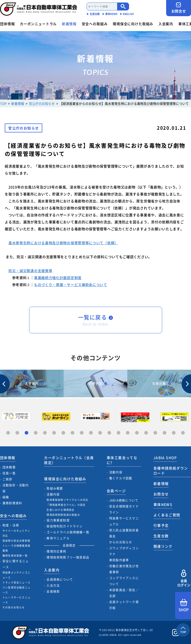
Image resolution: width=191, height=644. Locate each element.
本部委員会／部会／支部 (124, 593)
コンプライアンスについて (124, 581)
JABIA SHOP (165, 458)
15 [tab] (137, 433)
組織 (6, 497)
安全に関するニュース (16, 564)
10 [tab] (91, 433)
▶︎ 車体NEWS (110, 14)
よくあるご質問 (167, 515)
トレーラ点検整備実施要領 (16, 548)
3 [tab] (26, 433)
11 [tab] (100, 433)
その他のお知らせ (14, 607)
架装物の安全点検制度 (16, 541)
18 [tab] (165, 433)
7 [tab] (63, 433)
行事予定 (161, 525)
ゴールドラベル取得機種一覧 (68, 532)
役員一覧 (9, 473)
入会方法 (53, 585)
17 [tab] (155, 433)
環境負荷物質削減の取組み (63, 515)
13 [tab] (119, 433)
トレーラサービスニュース (16, 600)
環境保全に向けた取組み (133, 24)
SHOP (184, 606)
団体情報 (7, 24)
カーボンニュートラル (38, 24)
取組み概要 (55, 488)
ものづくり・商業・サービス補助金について (71, 285)
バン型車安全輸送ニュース (16, 590)
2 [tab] (17, 433)
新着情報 (69, 24)
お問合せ (179, 8)
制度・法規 (11, 525)
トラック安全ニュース (16, 582)
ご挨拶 (7, 479)
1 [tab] (8, 433)
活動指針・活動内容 (16, 488)
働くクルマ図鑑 (121, 478)
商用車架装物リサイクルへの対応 (67, 500)
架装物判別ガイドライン (65, 526)
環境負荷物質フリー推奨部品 (68, 557)
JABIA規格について (124, 500)
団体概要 (9, 467)
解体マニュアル (58, 538)
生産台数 (161, 536)
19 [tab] (174, 433)
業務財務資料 (12, 503)
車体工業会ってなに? (122, 460)
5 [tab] (45, 433)
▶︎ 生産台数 (93, 14)
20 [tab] (183, 433)
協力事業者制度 (58, 520)
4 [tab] (36, 433)
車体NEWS (163, 504)
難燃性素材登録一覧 (15, 556)
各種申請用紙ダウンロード (171, 470)
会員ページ (116, 491)
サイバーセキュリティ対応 (16, 533)
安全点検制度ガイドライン (124, 509)
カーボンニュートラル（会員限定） (69, 460)
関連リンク (163, 546)
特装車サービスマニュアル (124, 521)
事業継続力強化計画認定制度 (58, 278)
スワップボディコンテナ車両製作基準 (124, 554)
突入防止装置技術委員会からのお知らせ (124, 536)
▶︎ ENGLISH (127, 14)
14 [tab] (128, 433)
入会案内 (166, 24)
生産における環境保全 (60, 510)
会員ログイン (184, 578)
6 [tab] (54, 433)
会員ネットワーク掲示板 (124, 605)
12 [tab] (109, 433)
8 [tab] (72, 433)
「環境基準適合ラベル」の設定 (66, 505)
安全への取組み (95, 24)
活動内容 (53, 494)
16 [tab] (146, 433)
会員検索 (53, 591)
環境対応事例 (56, 551)
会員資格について (60, 580)
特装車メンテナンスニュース (16, 575)
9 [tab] (82, 433)
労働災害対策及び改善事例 (124, 569)
